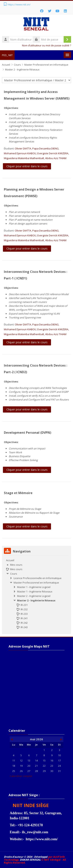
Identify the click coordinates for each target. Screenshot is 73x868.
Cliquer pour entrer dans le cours (27, 166)
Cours (14, 574)
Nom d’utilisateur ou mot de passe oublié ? (47, 46)
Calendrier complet (21, 776)
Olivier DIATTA (23, 148)
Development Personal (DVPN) (28, 433)
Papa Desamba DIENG (45, 148)
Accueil (10, 560)
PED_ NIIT (7, 55)
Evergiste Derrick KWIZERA (53, 153)
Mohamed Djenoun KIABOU (20, 153)
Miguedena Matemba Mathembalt (24, 158)
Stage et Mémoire (18, 493)
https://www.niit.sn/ (19, 4)
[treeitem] (36, 594)
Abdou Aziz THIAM (56, 158)
